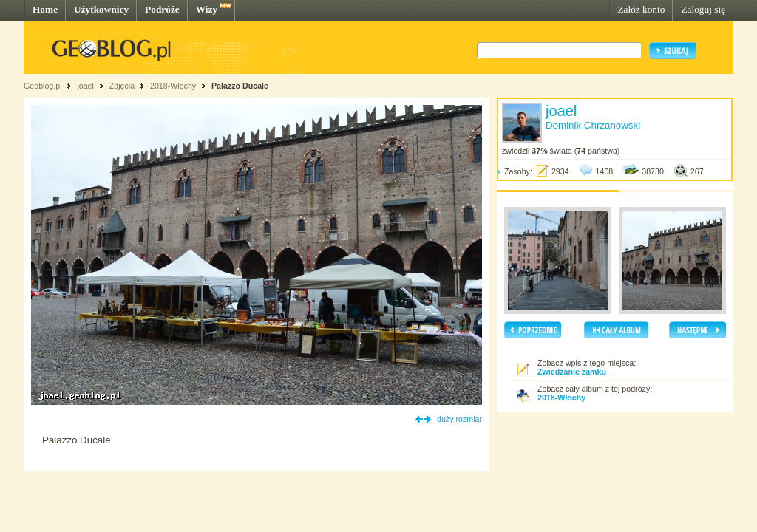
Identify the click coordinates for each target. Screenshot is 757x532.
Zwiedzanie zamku (572, 372)
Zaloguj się (703, 9)
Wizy (207, 9)
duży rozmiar (459, 419)
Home (45, 9)
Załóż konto (641, 9)
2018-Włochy (173, 86)
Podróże (162, 9)
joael (85, 86)
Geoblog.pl (43, 86)
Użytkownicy (101, 9)
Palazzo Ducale (240, 86)
